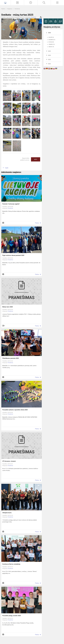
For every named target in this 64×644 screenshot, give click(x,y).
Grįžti (7, 168)
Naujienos (10, 9)
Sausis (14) (51, 47)
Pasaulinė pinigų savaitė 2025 (12, 616)
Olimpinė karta (7, 513)
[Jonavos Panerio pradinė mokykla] (5, 2)
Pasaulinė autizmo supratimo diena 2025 (15, 410)
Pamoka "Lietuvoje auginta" (11, 204)
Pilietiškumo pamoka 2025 (11, 358)
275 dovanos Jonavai (9, 461)
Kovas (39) (51, 42)
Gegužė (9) (51, 37)
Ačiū (36, 159)
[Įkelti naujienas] (17, 3)
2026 (49, 33)
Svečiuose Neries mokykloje (11, 564)
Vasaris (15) (52, 44)
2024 (49, 55)
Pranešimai (17, 9)
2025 (49, 51)
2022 (49, 64)
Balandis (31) (52, 40)
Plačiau (37, 223)
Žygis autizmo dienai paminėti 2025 (13, 255)
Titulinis (3, 9)
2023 (49, 60)
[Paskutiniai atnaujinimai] (31, 3)
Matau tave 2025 (8, 307)
